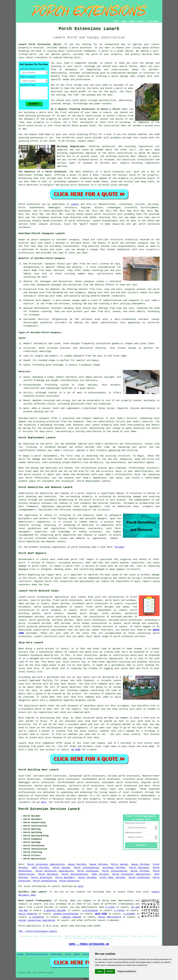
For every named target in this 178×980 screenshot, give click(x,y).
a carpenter (37, 917)
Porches (119, 547)
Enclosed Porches (114, 868)
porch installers (105, 214)
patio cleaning (28, 914)
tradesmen (113, 920)
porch (81, 493)
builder (93, 63)
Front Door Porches (113, 878)
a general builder (55, 910)
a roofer (120, 910)
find (28, 776)
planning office (87, 134)
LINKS (124, 21)
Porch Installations (75, 874)
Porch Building (139, 868)
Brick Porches (140, 871)
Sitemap (20, 954)
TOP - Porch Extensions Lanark (38, 931)
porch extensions (79, 221)
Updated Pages (56, 954)
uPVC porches (62, 623)
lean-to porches (40, 600)
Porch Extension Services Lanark (49, 809)
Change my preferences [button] (127, 971)
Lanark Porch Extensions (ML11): (40, 44)
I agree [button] (100, 971)
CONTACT (141, 21)
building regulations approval (77, 153)
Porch (22, 204)
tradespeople (126, 904)
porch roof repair (82, 559)
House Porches (77, 864)
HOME (116, 21)
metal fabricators (110, 917)
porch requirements (54, 630)
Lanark (75, 204)
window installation (66, 914)
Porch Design (120, 864)
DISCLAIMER (153, 21)
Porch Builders (65, 878)
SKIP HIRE (101, 914)
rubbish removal (71, 917)
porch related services (98, 627)
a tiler (110, 907)
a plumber (129, 914)
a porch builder (44, 907)
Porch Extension (88, 871)
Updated (77, 954)
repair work (54, 575)
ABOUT (132, 21)
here (44, 802)
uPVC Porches (40, 868)
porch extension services (129, 636)
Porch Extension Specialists (46, 864)
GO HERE (76, 750)
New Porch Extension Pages (37, 954)
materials (57, 92)
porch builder (94, 138)
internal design (61, 104)
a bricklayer (90, 910)
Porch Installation (86, 868)
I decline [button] (110, 971)
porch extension (114, 172)
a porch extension (80, 48)
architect (149, 73)
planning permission (38, 116)
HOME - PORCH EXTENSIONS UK (89, 944)
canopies (44, 418)
